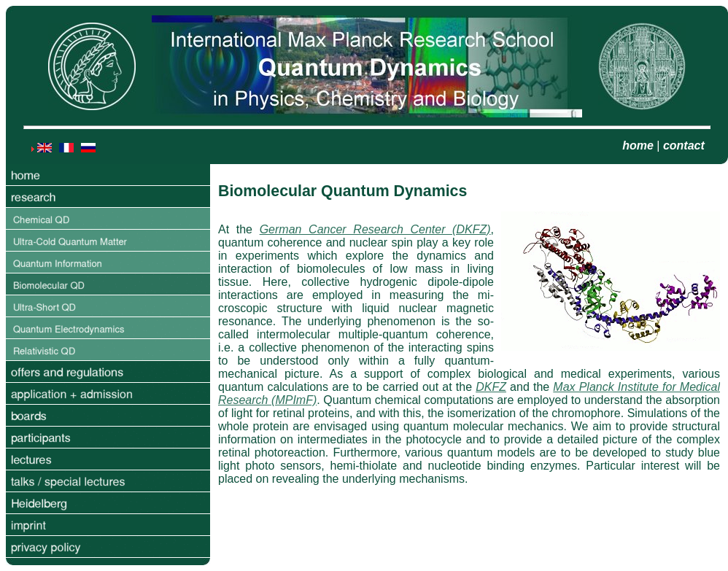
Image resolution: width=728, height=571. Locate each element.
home (638, 145)
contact (684, 145)
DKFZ (491, 387)
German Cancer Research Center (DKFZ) (375, 229)
